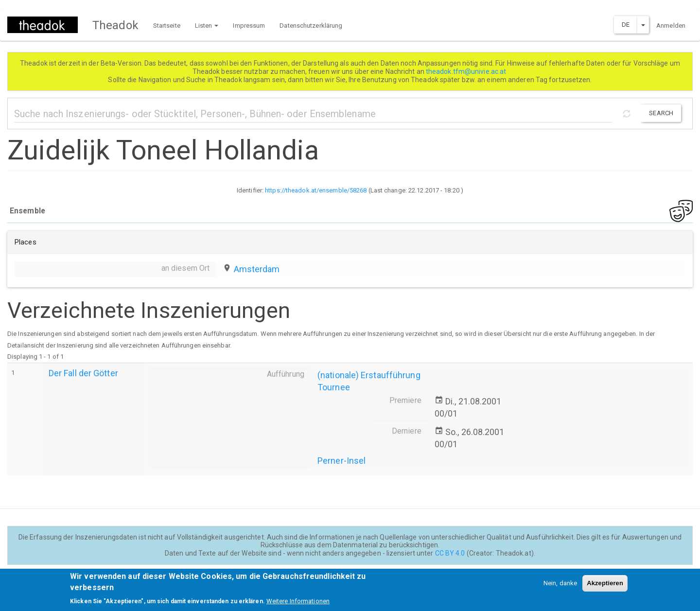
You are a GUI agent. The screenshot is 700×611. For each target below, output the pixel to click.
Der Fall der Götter (83, 373)
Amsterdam (257, 269)
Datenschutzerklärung (311, 26)
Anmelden (671, 26)
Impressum (249, 26)
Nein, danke (560, 587)
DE (626, 25)
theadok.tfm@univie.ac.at (467, 71)
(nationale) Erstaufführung (369, 375)
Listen (207, 26)
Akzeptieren (605, 587)
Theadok (115, 25)
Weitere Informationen (298, 605)
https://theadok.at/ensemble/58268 (316, 190)
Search (661, 113)
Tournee (334, 387)
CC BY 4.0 (450, 553)
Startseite (167, 26)
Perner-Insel (341, 461)
